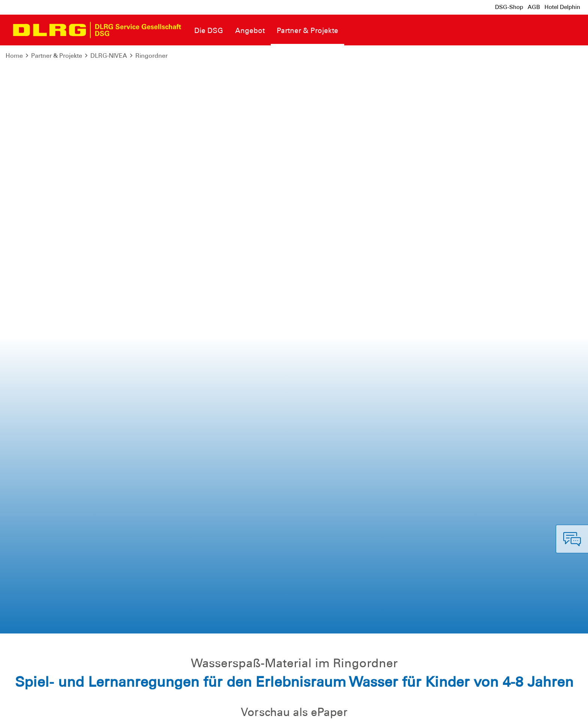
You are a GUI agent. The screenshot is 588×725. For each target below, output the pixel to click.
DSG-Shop (509, 7)
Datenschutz (64, 714)
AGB (534, 7)
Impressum (25, 714)
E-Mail (108, 465)
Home (14, 56)
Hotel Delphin (562, 7)
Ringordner (151, 56)
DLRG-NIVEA (109, 56)
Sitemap (99, 714)
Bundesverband (557, 714)
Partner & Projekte (57, 56)
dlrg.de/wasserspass (410, 537)
